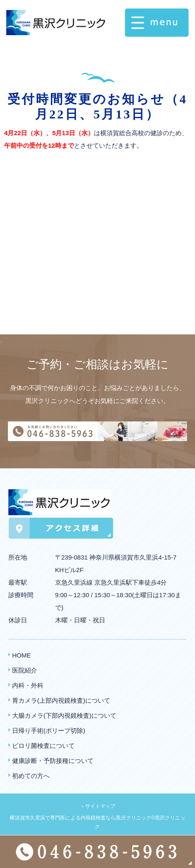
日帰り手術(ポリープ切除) (49, 731)
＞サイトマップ (98, 806)
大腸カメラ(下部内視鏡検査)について (64, 715)
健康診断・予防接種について (53, 761)
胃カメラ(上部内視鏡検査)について (61, 700)
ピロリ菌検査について (43, 746)
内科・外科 (28, 685)
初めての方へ (31, 776)
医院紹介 (25, 670)
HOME (22, 655)
